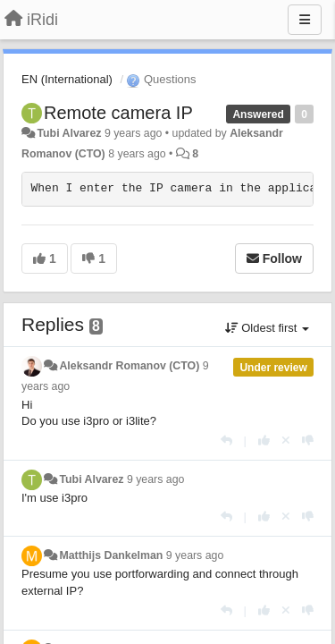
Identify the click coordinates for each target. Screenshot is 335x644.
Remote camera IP (118, 113)
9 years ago (156, 479)
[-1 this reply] (308, 441)
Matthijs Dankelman (111, 555)
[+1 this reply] (264, 441)
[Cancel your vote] (286, 441)
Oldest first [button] (267, 328)
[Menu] (305, 20)
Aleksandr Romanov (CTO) (129, 366)
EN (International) (67, 79)
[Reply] (226, 441)
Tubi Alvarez (69, 133)
